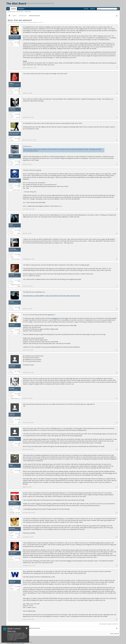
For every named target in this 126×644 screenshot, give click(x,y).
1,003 (19, 445)
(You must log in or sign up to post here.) (109, 624)
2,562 (19, 395)
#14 (117, 423)
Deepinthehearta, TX (15, 398)
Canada (19, 537)
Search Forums (12, 11)
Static (11, 225)
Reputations (28, 11)
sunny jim (12, 414)
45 (20, 373)
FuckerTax (12, 581)
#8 (117, 259)
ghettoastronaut (14, 133)
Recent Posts (20, 11)
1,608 (19, 163)
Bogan (11, 465)
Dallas (19, 333)
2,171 (19, 510)
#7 (117, 233)
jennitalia (12, 528)
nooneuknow (13, 553)
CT (20, 45)
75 (20, 116)
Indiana (19, 590)
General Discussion (19, 22)
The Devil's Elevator (16, 259)
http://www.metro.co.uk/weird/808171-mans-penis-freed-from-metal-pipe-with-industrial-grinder (51, 296)
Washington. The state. (15, 513)
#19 (117, 565)
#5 (117, 164)
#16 (117, 487)
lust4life (12, 388)
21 (20, 588)
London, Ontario (16, 190)
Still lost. (18, 117)
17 (20, 232)
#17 (117, 513)
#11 (117, 350)
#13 (117, 398)
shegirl (11, 83)
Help (115, 634)
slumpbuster (55, 318)
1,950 (19, 44)
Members (21, 9)
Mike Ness (12, 438)
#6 (117, 209)
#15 (117, 449)
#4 (117, 140)
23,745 (19, 187)
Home (112, 634)
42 (20, 421)
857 (19, 309)
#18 (117, 537)
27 (20, 560)
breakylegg (13, 249)
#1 (117, 68)
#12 (117, 373)
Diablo (11, 156)
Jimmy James (13, 503)
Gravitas (12, 275)
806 (19, 535)
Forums (13, 9)
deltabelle (12, 109)
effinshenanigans (33, 22)
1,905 (19, 282)
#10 (117, 309)
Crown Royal (13, 180)
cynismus (12, 325)
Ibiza (19, 423)
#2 (117, 93)
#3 (117, 117)
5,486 (19, 92)
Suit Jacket (12, 366)
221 (19, 256)
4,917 (19, 140)
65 (20, 472)
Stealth (12, 302)
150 (19, 331)
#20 (117, 619)
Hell (19, 93)
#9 (117, 286)
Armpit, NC (18, 164)
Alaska (19, 233)
